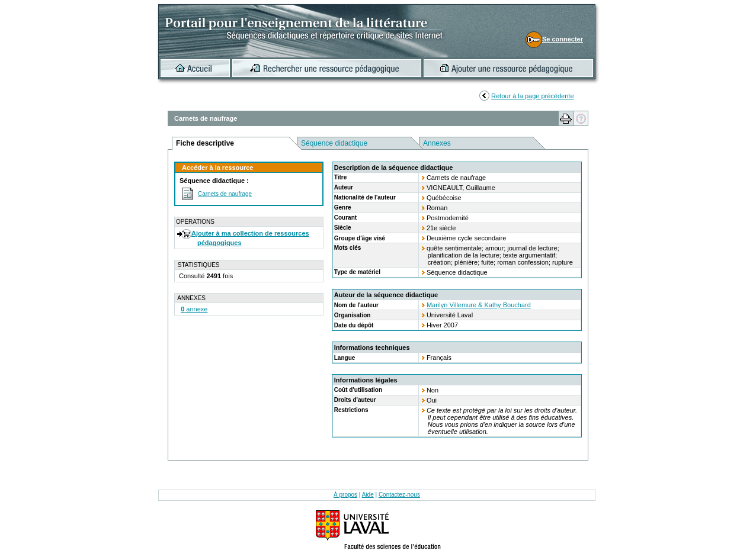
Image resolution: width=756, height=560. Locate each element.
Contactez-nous (399, 495)
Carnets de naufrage (225, 194)
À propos (345, 495)
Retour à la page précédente (532, 96)
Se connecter (563, 39)
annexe (194, 309)
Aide (368, 495)
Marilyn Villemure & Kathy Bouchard (479, 305)
